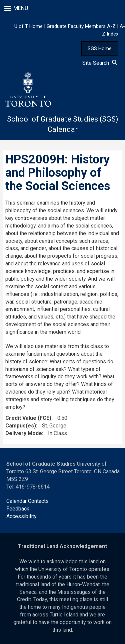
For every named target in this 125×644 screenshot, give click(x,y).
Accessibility (21, 516)
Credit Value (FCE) (28, 418)
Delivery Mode (24, 433)
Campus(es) (21, 426)
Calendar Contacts (27, 501)
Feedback (18, 509)
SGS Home (100, 48)
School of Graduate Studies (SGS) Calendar (63, 124)
